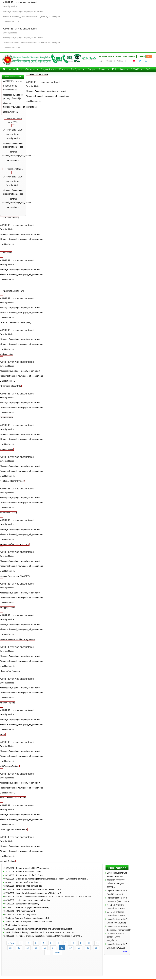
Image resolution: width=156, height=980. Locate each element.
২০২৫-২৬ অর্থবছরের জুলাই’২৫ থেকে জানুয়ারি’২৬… (116, 937)
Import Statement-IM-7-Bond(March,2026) (117, 892)
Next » (58, 953)
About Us (14, 69)
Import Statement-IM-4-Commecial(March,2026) (118, 900)
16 (45, 948)
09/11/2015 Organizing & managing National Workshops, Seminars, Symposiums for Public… (46, 879)
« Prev (11, 943)
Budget (92, 69)
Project (103, 69)
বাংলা (149, 56)
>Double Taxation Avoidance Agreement (78, 627)
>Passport (7, 253)
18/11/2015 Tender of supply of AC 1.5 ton (23, 875)
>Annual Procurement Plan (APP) (78, 563)
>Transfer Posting (11, 218)
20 (79, 948)
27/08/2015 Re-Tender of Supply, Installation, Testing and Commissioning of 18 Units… (43, 936)
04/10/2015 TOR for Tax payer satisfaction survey (27, 907)
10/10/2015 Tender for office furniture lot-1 (23, 886)
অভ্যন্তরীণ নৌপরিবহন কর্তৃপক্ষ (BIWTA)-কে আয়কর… (116, 883)
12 (10, 948)
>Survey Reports (78, 690)
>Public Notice (78, 405)
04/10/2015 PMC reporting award (20, 911)
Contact (109, 61)
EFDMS (135, 69)
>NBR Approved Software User (78, 817)
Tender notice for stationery (17, 925)
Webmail (120, 61)
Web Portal (129, 56)
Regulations (47, 69)
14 (28, 948)
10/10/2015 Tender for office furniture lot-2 (23, 882)
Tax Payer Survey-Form (109, 56)
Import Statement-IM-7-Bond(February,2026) (117, 921)
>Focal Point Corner (14, 169)
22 (96, 948)
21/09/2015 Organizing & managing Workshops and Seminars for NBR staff (38, 929)
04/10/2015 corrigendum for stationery (22, 904)
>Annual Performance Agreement (78, 532)
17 (53, 948)
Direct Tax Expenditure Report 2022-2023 (117, 875)
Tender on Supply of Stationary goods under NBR (27, 918)
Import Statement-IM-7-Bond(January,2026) (117, 946)
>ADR (78, 722)
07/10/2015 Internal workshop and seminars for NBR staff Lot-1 (33, 890)
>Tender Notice (78, 437)
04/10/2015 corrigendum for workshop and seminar (27, 900)
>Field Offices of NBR (39, 74)
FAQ (100, 61)
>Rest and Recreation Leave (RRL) (78, 310)
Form (62, 69)
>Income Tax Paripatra (78, 658)
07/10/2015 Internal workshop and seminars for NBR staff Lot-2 (33, 893)
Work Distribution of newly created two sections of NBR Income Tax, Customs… (40, 932)
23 (47, 953)
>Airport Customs (78, 849)
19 (71, 948)
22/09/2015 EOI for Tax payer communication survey (28, 922)
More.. (126, 951)
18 (62, 948)
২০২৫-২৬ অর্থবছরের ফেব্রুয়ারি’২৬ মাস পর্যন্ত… (117, 907)
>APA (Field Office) (78, 500)
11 (97, 943)
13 (19, 948)
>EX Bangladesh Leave (13, 291)
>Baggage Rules (78, 595)
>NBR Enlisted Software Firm (78, 785)
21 (88, 948)
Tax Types (76, 69)
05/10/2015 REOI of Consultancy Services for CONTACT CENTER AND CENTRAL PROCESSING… (49, 897)
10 (89, 943)
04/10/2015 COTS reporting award (20, 915)
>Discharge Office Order (78, 373)
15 (36, 948)
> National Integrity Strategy (78, 468)
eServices (30, 69)
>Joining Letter (78, 342)
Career (141, 56)
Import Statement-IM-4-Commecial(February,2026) (118, 928)
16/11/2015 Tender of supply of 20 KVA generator (27, 868)
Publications (119, 69)
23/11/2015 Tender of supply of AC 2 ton (23, 872)
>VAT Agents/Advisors (78, 754)
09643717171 (89, 58)
